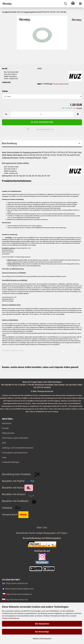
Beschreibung (9, 143)
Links (4, 458)
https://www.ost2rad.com (17, 583)
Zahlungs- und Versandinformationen (18, 448)
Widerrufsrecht (8, 433)
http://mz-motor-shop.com (17, 600)
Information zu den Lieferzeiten (15, 438)
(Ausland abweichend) (61, 84)
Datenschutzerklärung (10, 618)
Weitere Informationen (42, 639)
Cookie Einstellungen (11, 462)
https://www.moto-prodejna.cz (19, 594)
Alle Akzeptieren (42, 624)
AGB (4, 443)
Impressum (7, 423)
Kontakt (5, 428)
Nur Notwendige (42, 632)
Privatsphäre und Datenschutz (15, 453)
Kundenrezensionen (13, 350)
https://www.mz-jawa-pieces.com (19, 589)
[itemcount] (42, 114)
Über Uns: (42, 528)
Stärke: (5, 91)
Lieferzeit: (6, 82)
